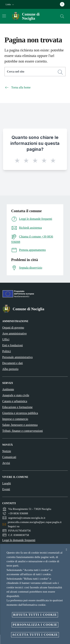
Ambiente (8, 389)
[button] (10, 5)
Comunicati (9, 457)
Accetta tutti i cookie (35, 635)
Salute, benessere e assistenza (20, 425)
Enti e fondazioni (13, 345)
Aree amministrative (14, 333)
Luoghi (7, 483)
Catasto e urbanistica (15, 401)
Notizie (7, 451)
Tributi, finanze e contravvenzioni (22, 431)
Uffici (6, 339)
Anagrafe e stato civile (16, 395)
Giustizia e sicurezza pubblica (20, 413)
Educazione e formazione (17, 407)
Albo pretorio (10, 369)
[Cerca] (62, 16)
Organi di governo (13, 328)
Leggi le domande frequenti (19, 540)
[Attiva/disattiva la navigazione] (4, 16)
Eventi (6, 489)
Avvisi (6, 463)
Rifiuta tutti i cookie (35, 615)
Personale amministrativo (17, 357)
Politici (7, 351)
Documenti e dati (13, 363)
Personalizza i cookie (35, 625)
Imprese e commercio (15, 419)
